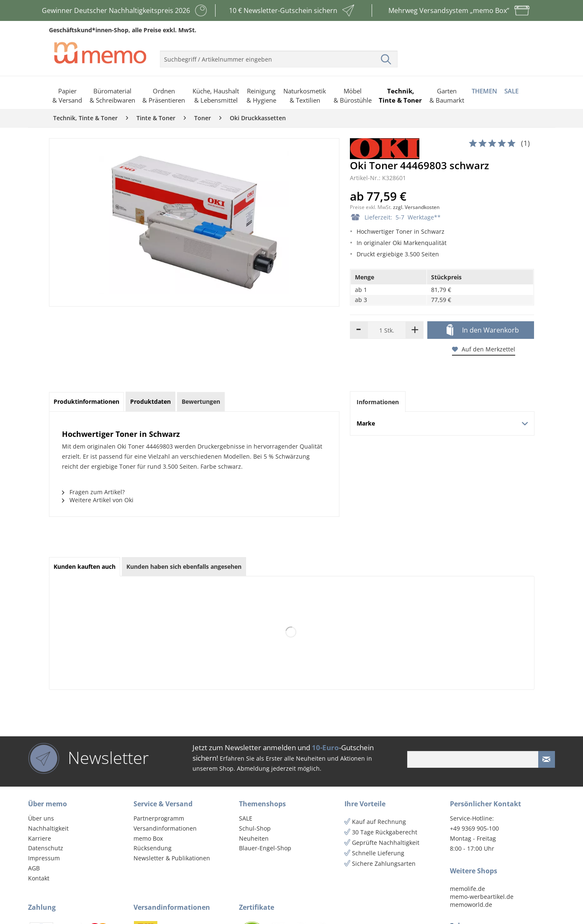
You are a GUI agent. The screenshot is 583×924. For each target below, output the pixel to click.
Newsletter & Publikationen (172, 858)
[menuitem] (279, 56)
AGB (34, 868)
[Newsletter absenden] (547, 759)
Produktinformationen (86, 401)
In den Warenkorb (483, 330)
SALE (246, 818)
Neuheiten (254, 838)
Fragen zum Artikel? (93, 492)
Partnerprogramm (159, 818)
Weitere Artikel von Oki (98, 500)
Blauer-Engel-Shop (265, 848)
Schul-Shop (255, 828)
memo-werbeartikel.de (482, 897)
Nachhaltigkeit (48, 828)
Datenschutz (46, 848)
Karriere (40, 838)
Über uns (41, 818)
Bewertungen (201, 401)
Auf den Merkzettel (484, 349)
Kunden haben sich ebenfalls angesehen (184, 567)
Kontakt (39, 878)
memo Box (148, 838)
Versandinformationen (165, 828)
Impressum (44, 858)
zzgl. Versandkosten (416, 207)
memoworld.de (471, 905)
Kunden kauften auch (85, 567)
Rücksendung (153, 848)
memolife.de (467, 889)
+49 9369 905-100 (474, 828)
